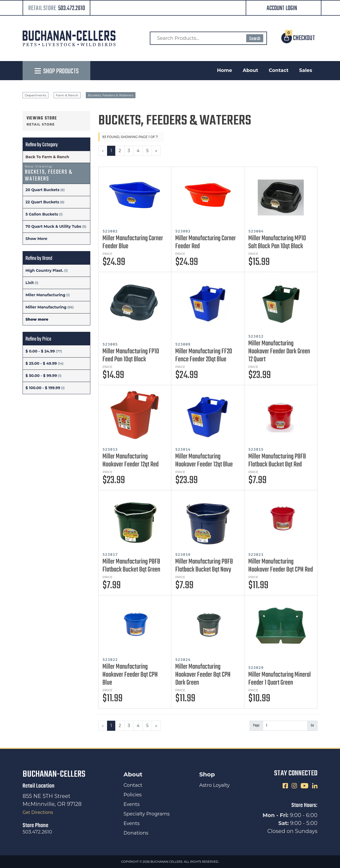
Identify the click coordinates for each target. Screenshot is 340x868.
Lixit (30, 283)
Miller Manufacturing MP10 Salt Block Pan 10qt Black (277, 242)
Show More (36, 239)
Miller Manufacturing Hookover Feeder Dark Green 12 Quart (279, 351)
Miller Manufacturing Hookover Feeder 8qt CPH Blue (130, 675)
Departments (35, 95)
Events (131, 804)
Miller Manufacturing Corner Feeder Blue (133, 242)
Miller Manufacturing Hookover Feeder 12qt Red (131, 461)
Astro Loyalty (214, 785)
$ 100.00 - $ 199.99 (43, 388)
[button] (284, 8)
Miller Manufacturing (46, 307)
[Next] (156, 151)
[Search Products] (208, 38)
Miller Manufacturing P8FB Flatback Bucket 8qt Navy (204, 566)
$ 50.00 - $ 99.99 (41, 376)
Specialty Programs (147, 814)
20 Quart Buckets (42, 190)
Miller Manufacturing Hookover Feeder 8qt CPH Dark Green (203, 675)
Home (225, 70)
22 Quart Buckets (42, 202)
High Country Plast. (44, 270)
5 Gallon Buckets (42, 214)
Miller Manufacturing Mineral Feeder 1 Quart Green (280, 679)
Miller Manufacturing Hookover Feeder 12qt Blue (204, 461)
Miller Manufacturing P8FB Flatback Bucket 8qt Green (131, 566)
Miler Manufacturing (45, 295)
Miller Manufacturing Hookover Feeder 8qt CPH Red (281, 566)
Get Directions (38, 812)
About (250, 70)
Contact (279, 70)
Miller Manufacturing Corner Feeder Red (206, 242)
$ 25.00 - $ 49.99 (41, 363)
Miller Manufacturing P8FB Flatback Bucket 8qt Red (277, 461)
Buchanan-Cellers (54, 774)
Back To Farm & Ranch (47, 157)
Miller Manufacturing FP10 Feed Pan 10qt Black (131, 355)
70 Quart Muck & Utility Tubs (53, 226)
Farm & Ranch (67, 95)
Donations (136, 833)
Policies (133, 795)
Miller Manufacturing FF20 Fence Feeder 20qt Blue (204, 355)
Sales (306, 70)
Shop (207, 774)
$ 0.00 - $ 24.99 (40, 351)
